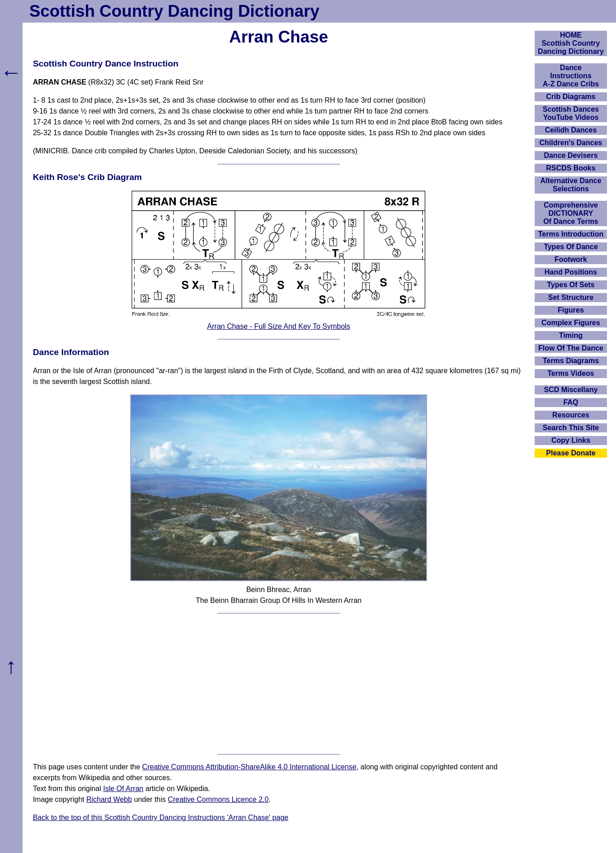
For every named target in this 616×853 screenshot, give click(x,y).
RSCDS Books (571, 168)
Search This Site (571, 428)
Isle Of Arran (123, 789)
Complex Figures (571, 323)
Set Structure (571, 297)
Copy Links (571, 440)
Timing (571, 335)
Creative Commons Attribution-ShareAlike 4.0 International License (249, 767)
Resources (571, 415)
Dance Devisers (571, 155)
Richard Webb (109, 799)
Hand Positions (571, 272)
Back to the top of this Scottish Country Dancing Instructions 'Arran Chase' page (161, 817)
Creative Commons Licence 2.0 (218, 799)
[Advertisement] (279, 684)
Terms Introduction (571, 234)
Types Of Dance (571, 247)
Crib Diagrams (571, 97)
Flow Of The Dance (571, 348)
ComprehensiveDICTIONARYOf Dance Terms (571, 213)
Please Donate (571, 453)
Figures (571, 310)
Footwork (571, 259)
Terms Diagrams (571, 361)
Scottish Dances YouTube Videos (571, 113)
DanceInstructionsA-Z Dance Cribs (571, 76)
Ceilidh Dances (571, 130)
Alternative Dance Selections (571, 185)
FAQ (571, 402)
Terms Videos (571, 373)
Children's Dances (571, 143)
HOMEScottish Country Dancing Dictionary (571, 43)
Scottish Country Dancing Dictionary (174, 11)
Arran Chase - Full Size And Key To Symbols (278, 326)
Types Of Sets (571, 285)
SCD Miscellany (571, 390)
